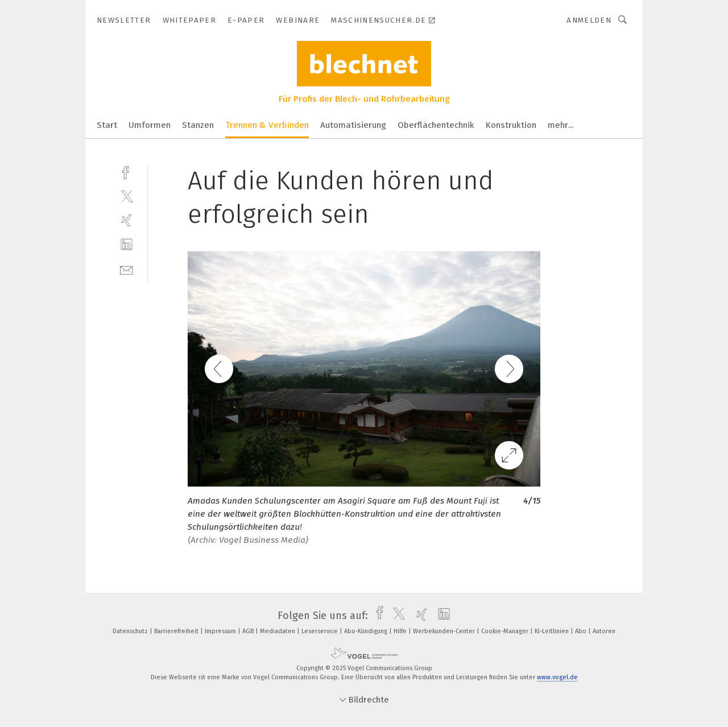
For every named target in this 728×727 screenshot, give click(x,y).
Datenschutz (131, 631)
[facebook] (127, 171)
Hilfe (401, 631)
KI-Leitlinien (553, 631)
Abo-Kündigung (367, 631)
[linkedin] (127, 245)
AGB (249, 631)
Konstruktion (511, 125)
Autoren (604, 631)
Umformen (150, 125)
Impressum (221, 631)
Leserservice (320, 631)
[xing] (127, 220)
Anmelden (589, 20)
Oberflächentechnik (436, 125)
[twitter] (127, 196)
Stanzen (198, 125)
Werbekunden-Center (445, 631)
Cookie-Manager (506, 631)
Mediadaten (278, 631)
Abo (582, 631)
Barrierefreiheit (177, 631)
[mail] (127, 269)
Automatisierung (353, 125)
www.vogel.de (557, 677)
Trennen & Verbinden (267, 125)
